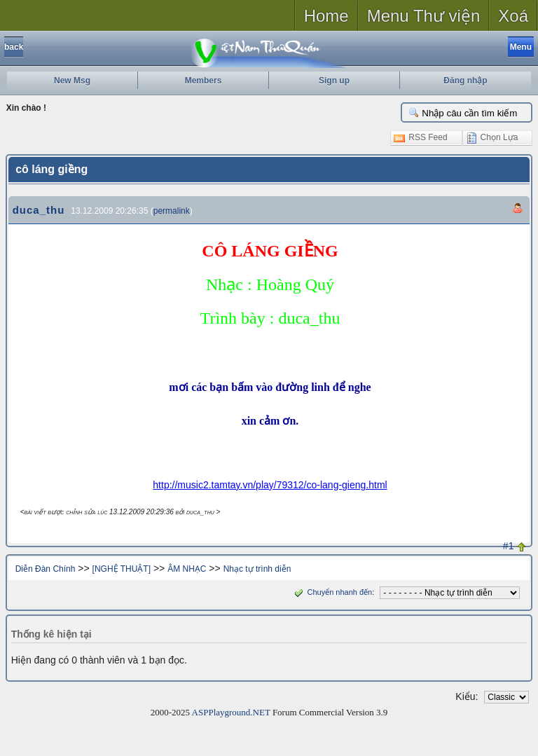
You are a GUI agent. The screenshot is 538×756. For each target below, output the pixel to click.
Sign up (334, 81)
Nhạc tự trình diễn (257, 569)
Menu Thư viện (424, 16)
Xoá (513, 16)
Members (204, 81)
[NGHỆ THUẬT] (122, 569)
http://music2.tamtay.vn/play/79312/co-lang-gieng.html (270, 485)
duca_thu (39, 210)
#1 (509, 546)
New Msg (72, 81)
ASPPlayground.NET (231, 712)
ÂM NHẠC (187, 569)
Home (326, 16)
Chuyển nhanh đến (332, 592)
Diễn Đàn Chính (46, 569)
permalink (172, 211)
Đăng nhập (465, 81)
